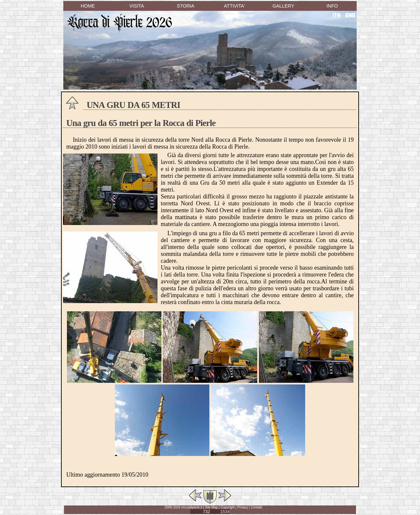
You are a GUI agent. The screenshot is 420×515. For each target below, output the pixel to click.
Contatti (256, 507)
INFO (332, 6)
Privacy (243, 507)
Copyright (228, 507)
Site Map (211, 507)
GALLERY (283, 6)
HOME (88, 6)
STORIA (186, 6)
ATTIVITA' (235, 6)
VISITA (137, 6)
